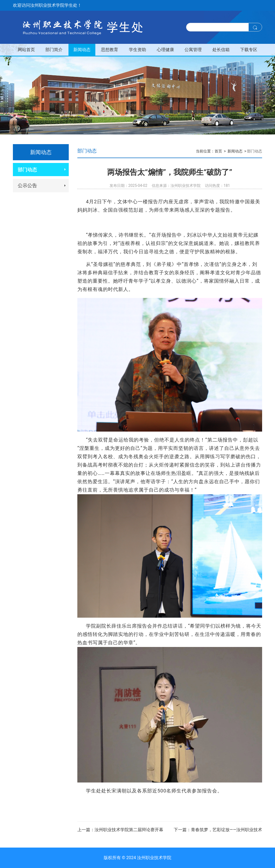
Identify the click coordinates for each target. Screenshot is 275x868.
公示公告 (27, 185)
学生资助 (137, 50)
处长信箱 (221, 50)
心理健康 (165, 50)
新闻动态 (82, 50)
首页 (218, 151)
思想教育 (110, 50)
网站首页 (26, 50)
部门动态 (27, 170)
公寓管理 (193, 50)
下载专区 (249, 50)
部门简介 (54, 50)
